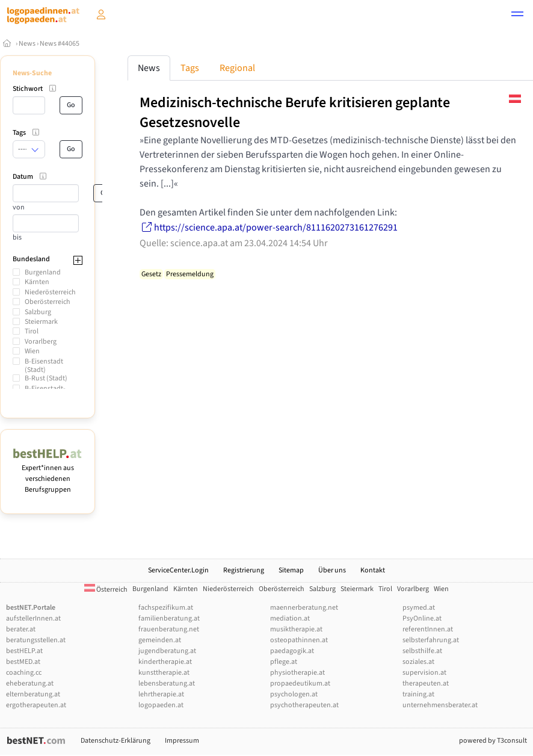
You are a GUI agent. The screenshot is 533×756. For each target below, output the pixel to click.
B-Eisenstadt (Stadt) (44, 366)
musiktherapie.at (296, 629)
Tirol (32, 331)
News (27, 44)
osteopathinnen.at (299, 640)
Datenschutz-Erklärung (116, 741)
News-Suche (32, 73)
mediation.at (290, 618)
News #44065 (60, 44)
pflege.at (284, 662)
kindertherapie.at (165, 662)
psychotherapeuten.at (304, 705)
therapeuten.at (426, 683)
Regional (237, 68)
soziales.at (418, 662)
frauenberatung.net (169, 629)
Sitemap (291, 570)
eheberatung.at (30, 683)
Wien (32, 351)
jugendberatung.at (167, 651)
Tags (190, 68)
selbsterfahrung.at (431, 640)
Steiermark (41, 322)
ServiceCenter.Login (178, 570)
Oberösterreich (48, 302)
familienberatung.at (169, 618)
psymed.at (419, 608)
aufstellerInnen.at (33, 618)
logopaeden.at (161, 705)
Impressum (182, 741)
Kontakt (373, 570)
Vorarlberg (41, 342)
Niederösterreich (50, 292)
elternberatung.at (33, 694)
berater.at (21, 629)
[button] (517, 16)
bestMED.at (23, 662)
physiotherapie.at (297, 673)
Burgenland (43, 272)
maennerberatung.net (304, 608)
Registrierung (244, 570)
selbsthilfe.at (422, 651)
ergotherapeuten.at (36, 705)
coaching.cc (24, 673)
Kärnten (37, 282)
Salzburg (38, 312)
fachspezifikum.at (166, 608)
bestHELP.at (24, 651)
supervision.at (424, 673)
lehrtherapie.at (161, 694)
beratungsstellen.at (36, 640)
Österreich (106, 590)
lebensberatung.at (167, 683)
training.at (418, 694)
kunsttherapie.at (164, 673)
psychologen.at (294, 694)
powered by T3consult (493, 741)
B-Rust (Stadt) (46, 378)
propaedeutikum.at (300, 683)
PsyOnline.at (422, 618)
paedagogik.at (292, 651)
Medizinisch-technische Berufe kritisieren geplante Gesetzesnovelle (295, 113)
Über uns (332, 570)
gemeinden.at (160, 640)
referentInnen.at (428, 629)
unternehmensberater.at (440, 705)
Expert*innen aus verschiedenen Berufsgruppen (48, 473)
